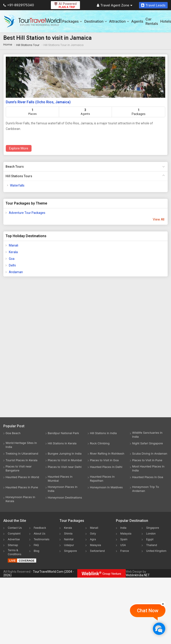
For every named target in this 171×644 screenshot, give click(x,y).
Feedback (40, 528)
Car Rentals (152, 21)
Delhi (12, 265)
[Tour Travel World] (33, 21)
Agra (93, 539)
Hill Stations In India (103, 433)
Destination (95, 21)
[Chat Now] (159, 629)
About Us (40, 534)
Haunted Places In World (22, 477)
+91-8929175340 (19, 5)
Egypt (150, 539)
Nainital (69, 539)
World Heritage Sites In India (21, 445)
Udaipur (69, 545)
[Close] (163, 604)
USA (123, 545)
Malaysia (95, 545)
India (123, 528)
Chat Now (148, 611)
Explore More (19, 148)
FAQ (36, 545)
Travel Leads (153, 5)
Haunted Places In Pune (22, 487)
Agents (137, 21)
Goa (12, 259)
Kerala (13, 252)
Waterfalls (17, 185)
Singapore (70, 551)
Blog (37, 551)
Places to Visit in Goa (104, 460)
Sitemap (13, 545)
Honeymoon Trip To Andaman (146, 489)
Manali (14, 245)
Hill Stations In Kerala (62, 443)
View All (159, 219)
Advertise (14, 539)
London (151, 534)
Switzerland (97, 551)
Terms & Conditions (15, 552)
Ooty (93, 534)
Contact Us (15, 528)
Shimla (68, 534)
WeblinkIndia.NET (138, 575)
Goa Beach (13, 433)
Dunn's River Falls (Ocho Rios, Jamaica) (38, 102)
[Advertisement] (21, 350)
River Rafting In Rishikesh (107, 453)
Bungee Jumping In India (65, 453)
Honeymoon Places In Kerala (20, 499)
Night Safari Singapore (147, 443)
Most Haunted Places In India (148, 468)
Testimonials (42, 539)
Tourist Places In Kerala (21, 460)
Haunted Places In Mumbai (60, 479)
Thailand (152, 545)
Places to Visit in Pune (147, 460)
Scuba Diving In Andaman (150, 453)
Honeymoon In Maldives (106, 487)
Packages (72, 21)
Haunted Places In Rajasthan (102, 479)
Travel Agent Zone (115, 5)
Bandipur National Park (63, 433)
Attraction (119, 21)
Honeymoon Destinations (65, 497)
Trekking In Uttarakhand (22, 453)
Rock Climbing (100, 443)
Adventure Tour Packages (27, 213)
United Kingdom (156, 551)
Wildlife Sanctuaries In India (147, 435)
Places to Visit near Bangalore (19, 468)
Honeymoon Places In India (63, 489)
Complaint (14, 534)
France (125, 551)
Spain (124, 539)
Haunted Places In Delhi (106, 467)
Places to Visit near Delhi (65, 467)
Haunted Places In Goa (148, 477)
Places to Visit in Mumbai (65, 460)
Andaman (16, 272)
